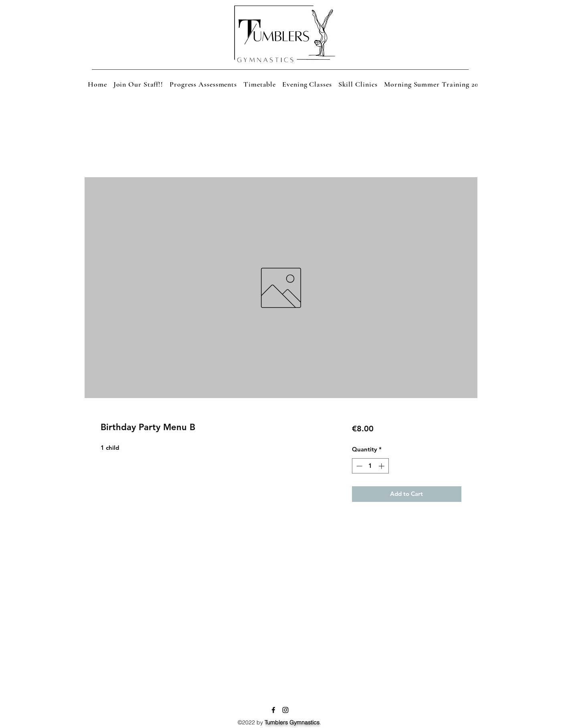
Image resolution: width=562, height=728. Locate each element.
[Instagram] (285, 710)
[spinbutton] (370, 466)
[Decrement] (359, 466)
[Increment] (382, 466)
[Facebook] (273, 710)
